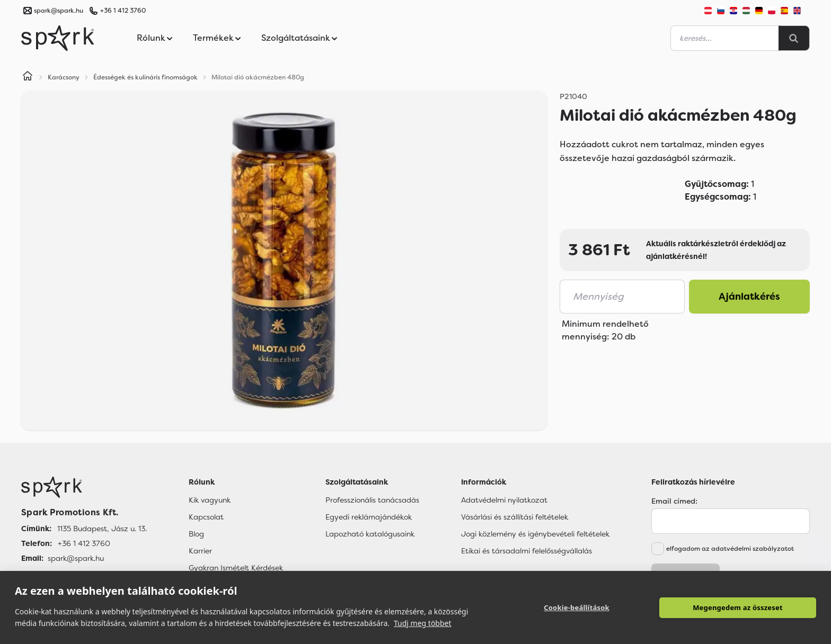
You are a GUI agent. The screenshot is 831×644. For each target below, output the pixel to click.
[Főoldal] (84, 487)
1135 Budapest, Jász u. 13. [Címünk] (102, 529)
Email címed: (674, 501)
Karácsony (64, 77)
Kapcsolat (206, 517)
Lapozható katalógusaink (370, 534)
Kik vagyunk (210, 500)
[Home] (28, 77)
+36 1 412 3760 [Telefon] (84, 543)
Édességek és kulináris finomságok (145, 77)
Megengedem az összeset (738, 607)
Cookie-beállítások (577, 607)
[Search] (794, 38)
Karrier (200, 551)
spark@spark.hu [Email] (76, 558)
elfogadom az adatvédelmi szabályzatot (730, 549)
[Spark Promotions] (58, 38)
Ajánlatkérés (749, 297)
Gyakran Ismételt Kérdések (236, 568)
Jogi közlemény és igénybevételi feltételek (535, 534)
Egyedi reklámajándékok (369, 517)
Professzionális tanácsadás (372, 500)
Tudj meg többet (423, 623)
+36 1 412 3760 (123, 11)
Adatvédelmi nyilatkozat (504, 500)
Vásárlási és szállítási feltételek (515, 517)
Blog (196, 534)
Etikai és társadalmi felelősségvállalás (527, 551)
